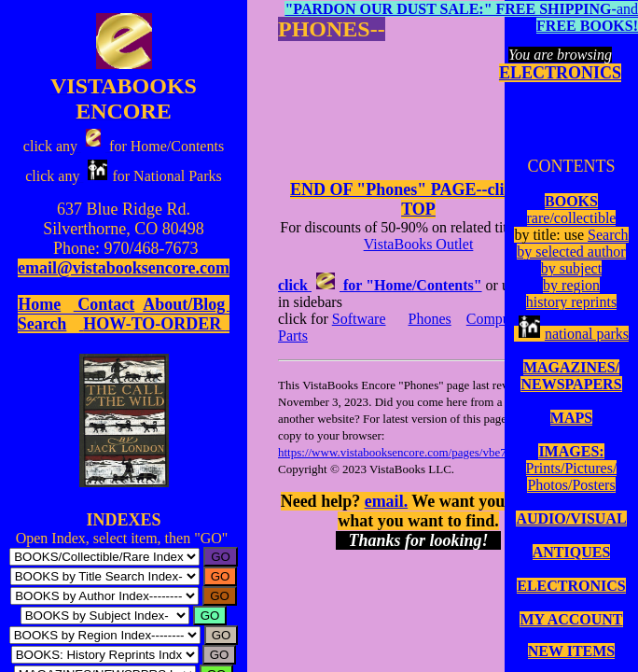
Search (608, 235)
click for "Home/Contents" (380, 285)
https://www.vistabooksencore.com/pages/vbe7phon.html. (418, 452)
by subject (571, 268)
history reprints (571, 302)
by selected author (571, 252)
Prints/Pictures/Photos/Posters (572, 476)
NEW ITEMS (572, 651)
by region (571, 285)
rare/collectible (572, 218)
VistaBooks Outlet (419, 244)
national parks (571, 334)
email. (387, 501)
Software (359, 319)
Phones (430, 319)
